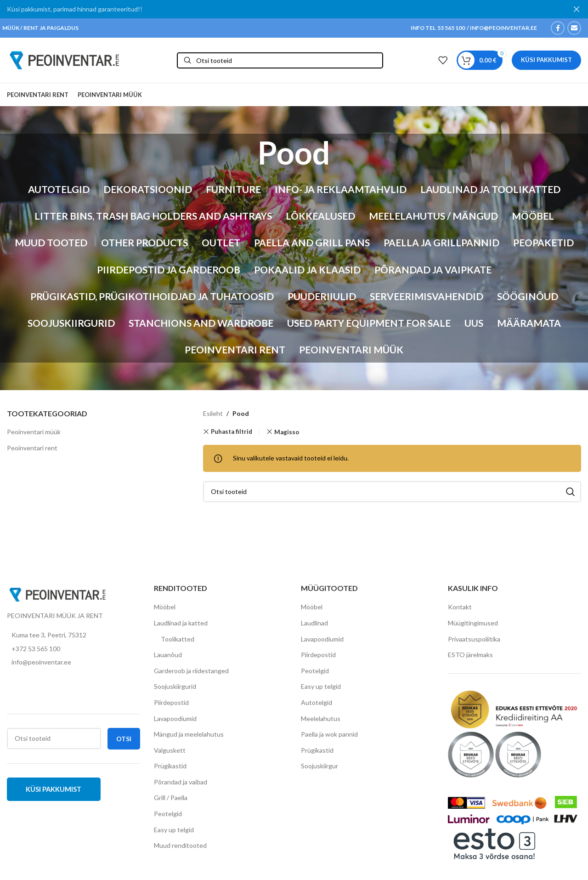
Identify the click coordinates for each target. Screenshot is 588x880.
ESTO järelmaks (470, 657)
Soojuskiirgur (319, 769)
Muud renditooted (180, 848)
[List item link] (73, 651)
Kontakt (460, 610)
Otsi (124, 741)
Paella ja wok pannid (329, 737)
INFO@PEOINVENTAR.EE (503, 28)
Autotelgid (317, 705)
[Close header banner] (577, 9)
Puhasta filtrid (232, 434)
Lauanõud (168, 657)
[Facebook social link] (558, 28)
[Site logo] (64, 60)
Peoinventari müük (34, 434)
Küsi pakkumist (546, 61)
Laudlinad (314, 625)
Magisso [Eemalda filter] (287, 434)
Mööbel (165, 610)
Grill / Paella (171, 800)
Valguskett (170, 752)
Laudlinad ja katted (181, 625)
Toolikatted (178, 641)
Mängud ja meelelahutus (189, 737)
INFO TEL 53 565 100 (438, 28)
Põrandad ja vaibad (181, 784)
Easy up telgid (174, 832)
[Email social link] (574, 28)
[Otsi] (280, 61)
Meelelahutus (321, 721)
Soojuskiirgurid (175, 689)
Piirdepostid (171, 705)
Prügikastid (170, 769)
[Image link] (57, 596)
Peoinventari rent (32, 451)
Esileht (213, 416)
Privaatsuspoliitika (474, 641)
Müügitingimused (473, 625)
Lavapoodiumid (175, 721)
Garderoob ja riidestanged (191, 673)
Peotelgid (168, 816)
